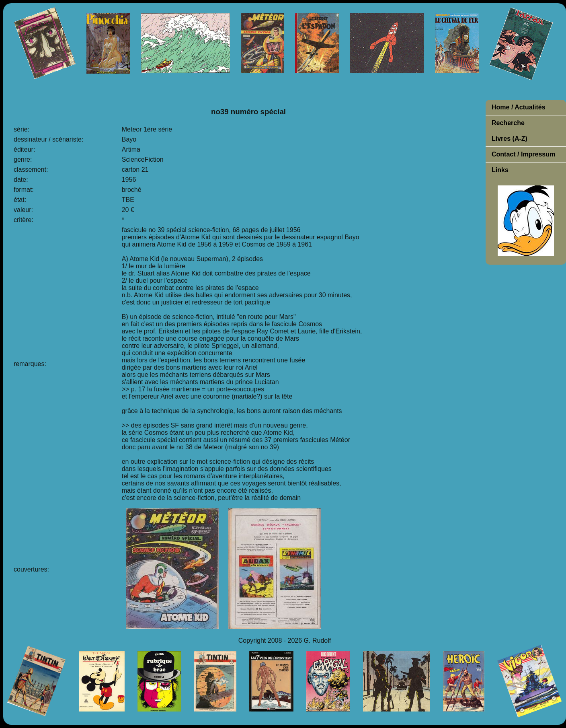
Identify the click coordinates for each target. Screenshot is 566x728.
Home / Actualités (519, 107)
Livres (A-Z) (510, 139)
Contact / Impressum (523, 154)
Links (500, 170)
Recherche (508, 123)
